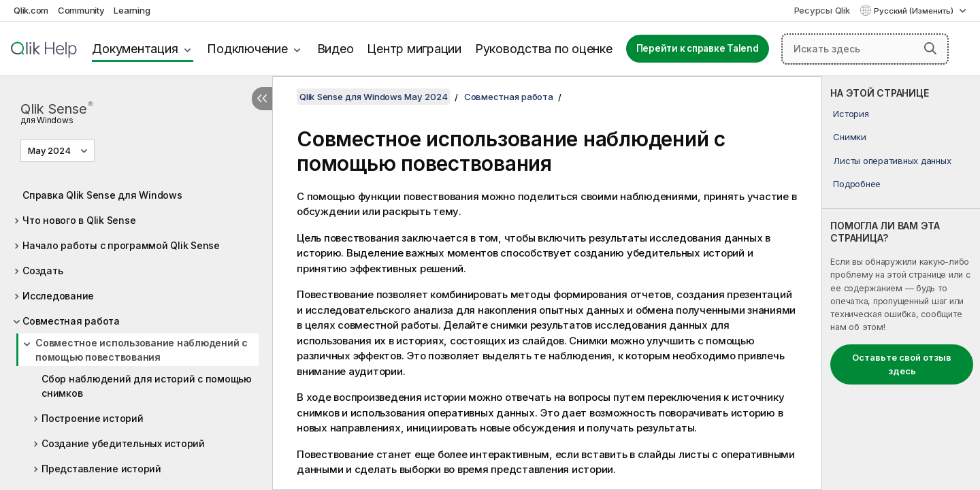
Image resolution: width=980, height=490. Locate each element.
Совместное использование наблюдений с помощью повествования (142, 350)
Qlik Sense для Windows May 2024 (373, 97)
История (851, 114)
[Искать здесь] (865, 49)
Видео (336, 49)
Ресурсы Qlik (822, 10)
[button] (930, 48)
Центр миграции (414, 49)
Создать (43, 271)
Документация (135, 49)
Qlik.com (31, 10)
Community (81, 10)
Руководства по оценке (544, 49)
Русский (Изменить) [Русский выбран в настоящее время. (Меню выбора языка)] (915, 11)
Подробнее (857, 184)
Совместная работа (71, 321)
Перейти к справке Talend (698, 48)
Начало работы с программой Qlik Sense (121, 245)
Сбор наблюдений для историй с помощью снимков (147, 386)
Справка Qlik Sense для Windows (102, 195)
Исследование (58, 296)
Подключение (247, 49)
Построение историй (93, 418)
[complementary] (901, 283)
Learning (132, 10)
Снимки (850, 137)
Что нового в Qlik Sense (79, 220)
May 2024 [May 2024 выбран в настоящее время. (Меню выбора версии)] (50, 150)
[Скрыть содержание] (262, 99)
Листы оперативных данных (892, 161)
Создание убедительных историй (123, 443)
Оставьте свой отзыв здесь (902, 364)
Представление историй (101, 469)
